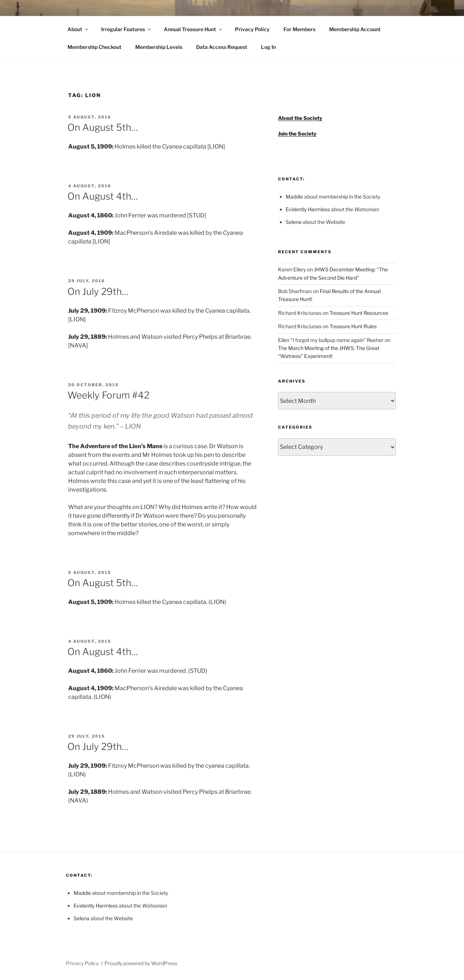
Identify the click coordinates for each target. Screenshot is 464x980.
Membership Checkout (94, 47)
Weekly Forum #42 (108, 395)
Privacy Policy (252, 29)
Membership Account (355, 29)
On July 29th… (98, 291)
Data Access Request (222, 47)
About (78, 29)
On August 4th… (103, 196)
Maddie (294, 197)
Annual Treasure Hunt (193, 29)
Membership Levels (159, 47)
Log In (268, 47)
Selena (294, 222)
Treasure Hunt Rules (353, 326)
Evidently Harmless (308, 209)
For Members (299, 29)
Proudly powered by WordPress (141, 963)
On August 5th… (103, 127)
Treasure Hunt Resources (359, 313)
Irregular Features (127, 29)
